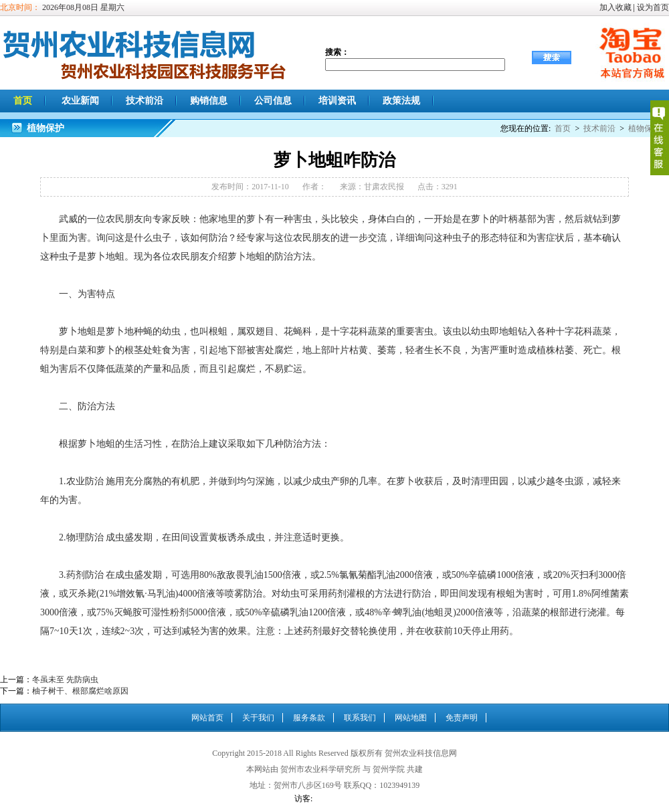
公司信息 (273, 101)
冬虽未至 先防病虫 (65, 680)
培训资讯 (337, 101)
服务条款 (309, 718)
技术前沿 (145, 101)
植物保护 (644, 128)
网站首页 (207, 718)
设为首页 (653, 7)
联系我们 (360, 718)
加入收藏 (615, 7)
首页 (23, 101)
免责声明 (462, 718)
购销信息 (209, 101)
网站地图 (411, 718)
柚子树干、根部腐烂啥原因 (80, 691)
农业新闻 (80, 101)
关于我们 (258, 718)
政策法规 (401, 101)
